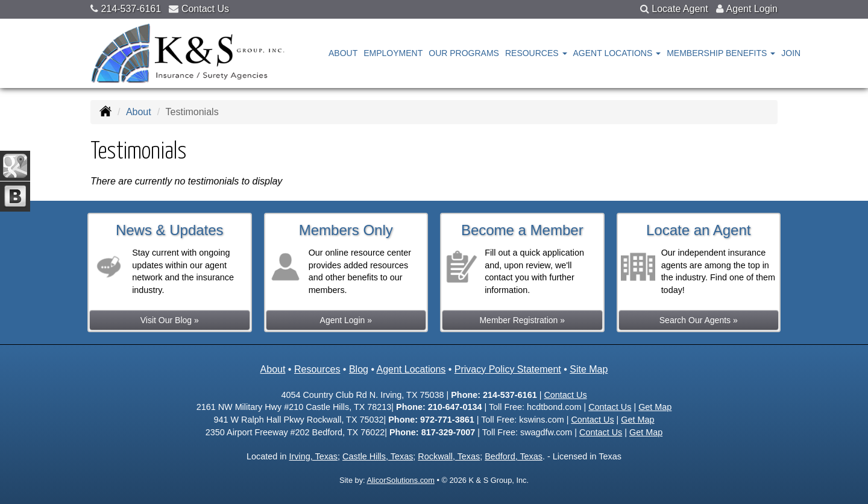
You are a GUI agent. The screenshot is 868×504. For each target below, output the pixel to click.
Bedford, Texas (514, 456)
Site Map (589, 369)
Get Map (655, 407)
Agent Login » (346, 320)
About (343, 53)
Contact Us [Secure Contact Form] (565, 395)
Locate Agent (680, 9)
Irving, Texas (314, 456)
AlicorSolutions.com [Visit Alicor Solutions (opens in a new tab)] (400, 480)
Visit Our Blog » (170, 320)
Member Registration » (522, 320)
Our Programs (464, 53)
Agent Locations (411, 369)
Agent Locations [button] (617, 53)
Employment (393, 53)
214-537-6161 (131, 9)
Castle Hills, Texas (378, 456)
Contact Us (205, 9)
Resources (317, 369)
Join (791, 53)
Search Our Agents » (699, 320)
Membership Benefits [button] (721, 53)
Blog (359, 369)
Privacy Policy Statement (508, 369)
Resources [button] (536, 53)
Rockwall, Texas (449, 456)
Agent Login (752, 9)
